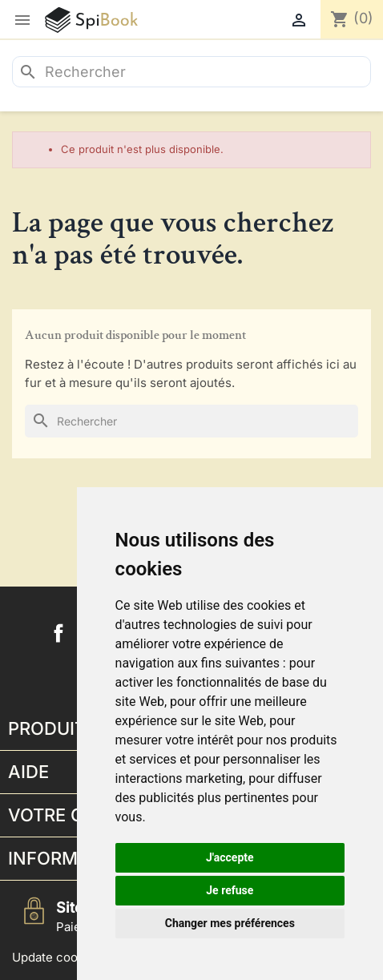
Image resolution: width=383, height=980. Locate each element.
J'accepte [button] (230, 857)
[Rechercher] (191, 72)
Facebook (58, 633)
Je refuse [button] (230, 890)
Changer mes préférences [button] (230, 923)
